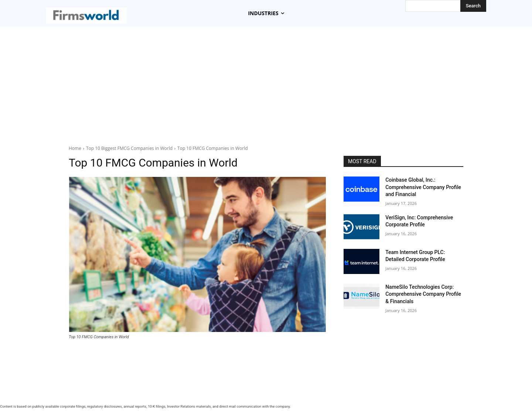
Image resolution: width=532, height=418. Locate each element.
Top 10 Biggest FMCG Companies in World (129, 148)
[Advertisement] (266, 82)
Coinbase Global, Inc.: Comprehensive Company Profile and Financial (423, 187)
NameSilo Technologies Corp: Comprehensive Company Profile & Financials (423, 294)
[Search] (473, 6)
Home (75, 148)
